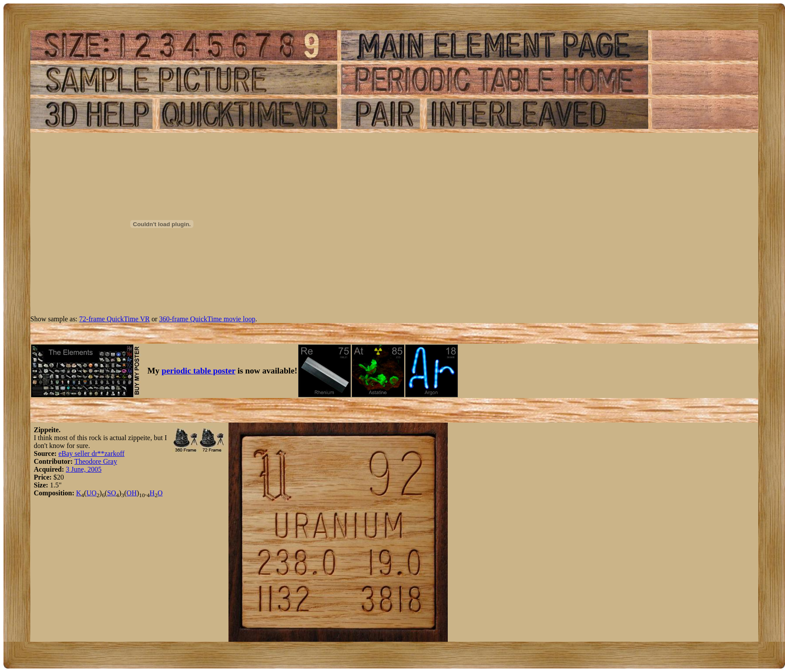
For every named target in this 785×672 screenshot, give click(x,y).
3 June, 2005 (84, 469)
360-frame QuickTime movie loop (207, 319)
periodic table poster (199, 371)
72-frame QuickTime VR (115, 319)
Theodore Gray (96, 461)
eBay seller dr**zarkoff (91, 453)
